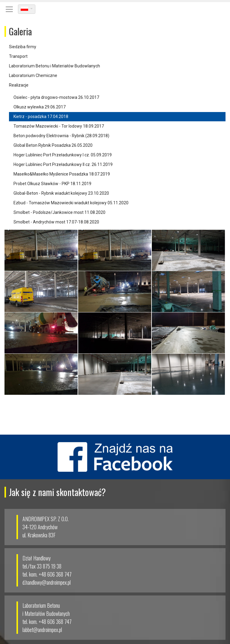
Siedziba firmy (23, 47)
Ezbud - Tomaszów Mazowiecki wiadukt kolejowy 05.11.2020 (71, 203)
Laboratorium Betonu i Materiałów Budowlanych (55, 66)
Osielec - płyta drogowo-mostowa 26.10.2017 (56, 97)
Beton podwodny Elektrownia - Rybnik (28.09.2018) (61, 136)
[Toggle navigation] (9, 9)
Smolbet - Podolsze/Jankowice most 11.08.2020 (59, 212)
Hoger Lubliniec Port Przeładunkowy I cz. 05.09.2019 (63, 155)
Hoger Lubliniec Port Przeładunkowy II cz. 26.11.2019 (63, 164)
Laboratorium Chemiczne (33, 75)
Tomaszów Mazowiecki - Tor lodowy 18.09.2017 (59, 126)
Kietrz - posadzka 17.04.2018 (41, 117)
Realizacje (19, 85)
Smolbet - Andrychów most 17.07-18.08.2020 (56, 222)
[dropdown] (27, 9)
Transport (18, 56)
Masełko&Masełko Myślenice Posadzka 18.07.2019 (62, 174)
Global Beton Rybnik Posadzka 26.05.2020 (53, 145)
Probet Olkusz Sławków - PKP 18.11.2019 (52, 184)
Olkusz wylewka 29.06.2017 (40, 107)
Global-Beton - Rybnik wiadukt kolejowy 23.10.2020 (61, 193)
